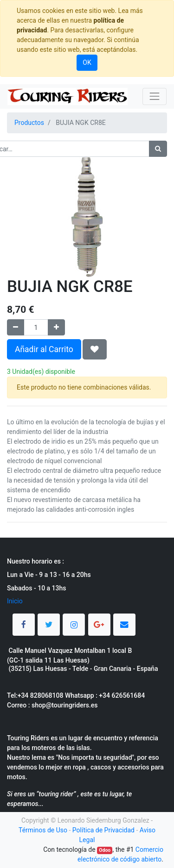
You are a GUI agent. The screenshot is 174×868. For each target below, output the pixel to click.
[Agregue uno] (56, 327)
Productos (29, 123)
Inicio (15, 601)
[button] (95, 349)
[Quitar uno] (16, 327)
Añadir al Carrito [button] (44, 349)
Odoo (105, 850)
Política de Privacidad (103, 830)
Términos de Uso (43, 830)
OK (87, 62)
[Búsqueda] (158, 149)
